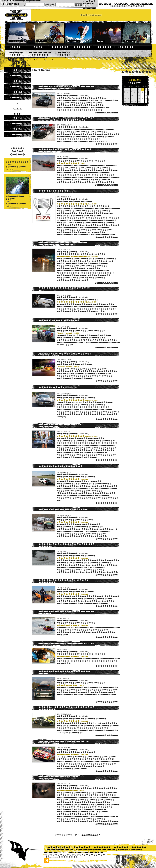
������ (16, 92)
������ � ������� (130, 850)
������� (105, 4)
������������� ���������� (95, 850)
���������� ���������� (127, 6)
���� (14, 70)
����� (38, 47)
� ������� (121, 4)
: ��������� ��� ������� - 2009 (63, 742)
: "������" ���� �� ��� (59, 320)
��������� (104, 47)
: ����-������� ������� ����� (65, 354)
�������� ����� (142, 4)
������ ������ (107, 113)
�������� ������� (60, 850)
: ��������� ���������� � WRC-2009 (66, 643)
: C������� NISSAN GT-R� (58, 387)
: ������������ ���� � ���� (63, 509)
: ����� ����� (53, 191)
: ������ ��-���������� (60, 466)
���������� (60, 47)
